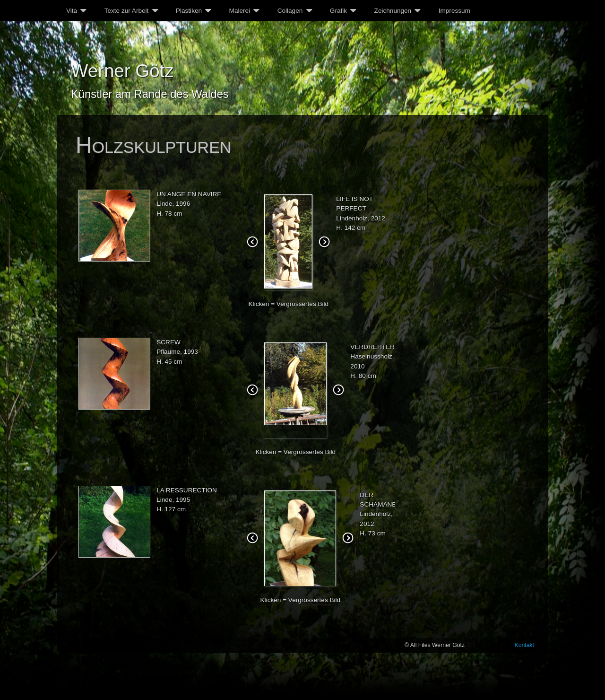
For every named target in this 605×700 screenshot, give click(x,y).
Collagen (290, 11)
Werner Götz (122, 71)
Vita (72, 11)
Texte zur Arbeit (127, 11)
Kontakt (525, 645)
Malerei (240, 11)
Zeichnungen (393, 11)
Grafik (338, 11)
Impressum (454, 11)
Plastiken (189, 11)
